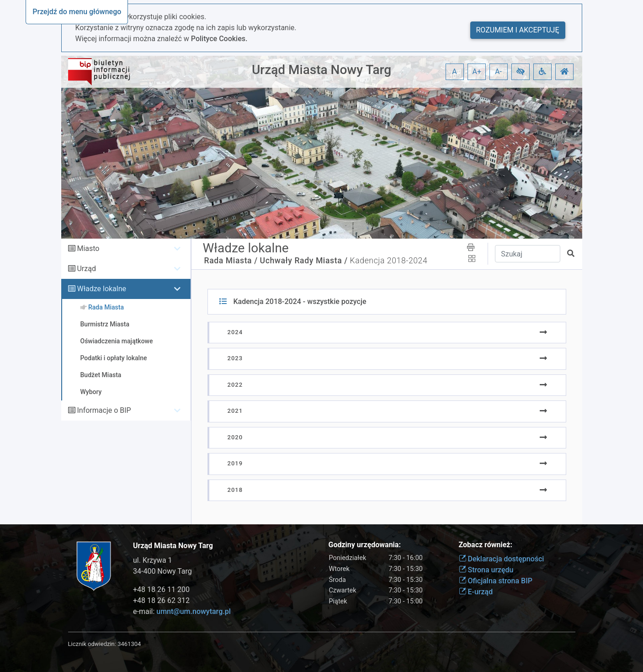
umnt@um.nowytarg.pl (193, 611)
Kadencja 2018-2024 (389, 261)
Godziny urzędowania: (365, 545)
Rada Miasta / (231, 261)
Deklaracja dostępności (502, 559)
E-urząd (476, 592)
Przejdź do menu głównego (77, 12)
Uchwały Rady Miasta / (304, 261)
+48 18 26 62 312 (161, 600)
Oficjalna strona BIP (496, 581)
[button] (521, 72)
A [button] (454, 72)
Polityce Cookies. (219, 39)
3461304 (129, 644)
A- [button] (498, 72)
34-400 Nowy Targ (162, 571)
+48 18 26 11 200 (161, 589)
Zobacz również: (486, 545)
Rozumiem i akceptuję (518, 30)
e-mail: (182, 611)
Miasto (88, 248)
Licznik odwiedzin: (92, 644)
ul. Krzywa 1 (153, 560)
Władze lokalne (101, 289)
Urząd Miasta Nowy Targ (321, 70)
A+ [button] (477, 72)
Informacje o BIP (104, 410)
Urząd (86, 269)
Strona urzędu (486, 570)
